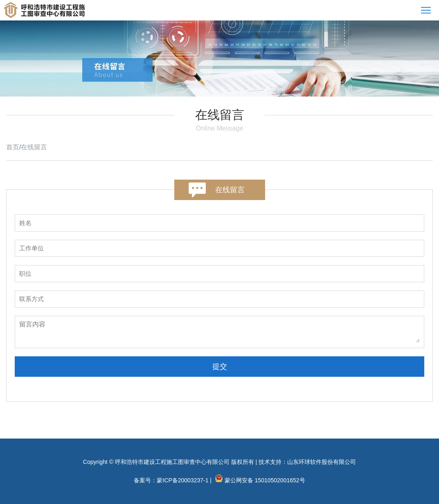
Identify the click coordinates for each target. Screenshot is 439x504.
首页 (13, 147)
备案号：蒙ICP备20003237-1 (171, 480)
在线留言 (34, 147)
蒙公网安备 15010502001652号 (265, 480)
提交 (220, 367)
